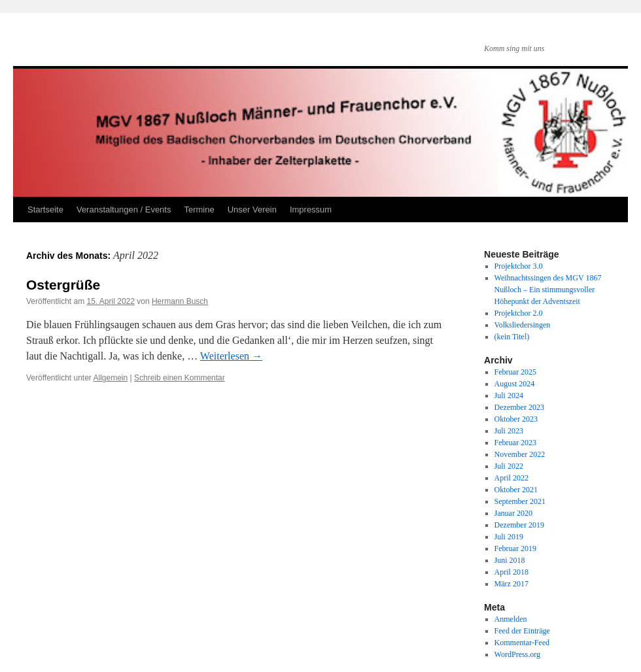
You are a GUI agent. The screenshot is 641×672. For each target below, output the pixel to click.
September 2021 (520, 501)
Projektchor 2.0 (519, 313)
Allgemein (111, 378)
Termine (199, 210)
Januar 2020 (513, 513)
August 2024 (515, 384)
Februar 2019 (515, 548)
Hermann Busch (180, 301)
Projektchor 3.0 (519, 266)
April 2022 (511, 478)
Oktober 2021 (516, 490)
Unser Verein (252, 210)
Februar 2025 (515, 372)
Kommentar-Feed (522, 643)
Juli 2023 (509, 431)
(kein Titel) (512, 337)
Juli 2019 (509, 537)
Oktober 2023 (516, 419)
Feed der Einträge (522, 631)
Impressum (311, 210)
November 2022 (520, 454)
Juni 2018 (510, 560)
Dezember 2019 (519, 525)
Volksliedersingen (523, 325)
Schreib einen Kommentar (180, 378)
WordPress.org (517, 654)
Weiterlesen (231, 356)
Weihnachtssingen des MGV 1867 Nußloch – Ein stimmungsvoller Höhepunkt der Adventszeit (548, 290)
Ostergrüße (63, 285)
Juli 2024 (509, 395)
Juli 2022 (509, 466)
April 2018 (511, 572)
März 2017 (511, 584)
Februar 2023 (515, 443)
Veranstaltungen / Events (124, 210)
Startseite (45, 210)
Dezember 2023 (519, 407)
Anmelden (511, 619)
